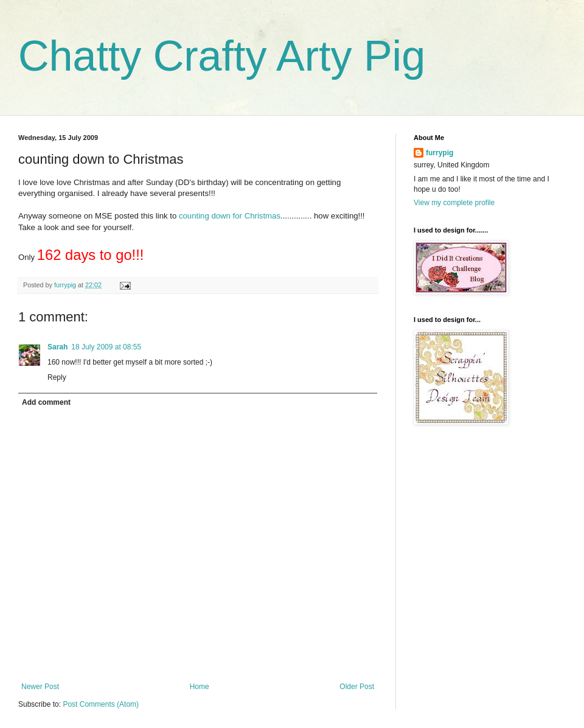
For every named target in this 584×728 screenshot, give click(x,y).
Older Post (357, 687)
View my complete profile (454, 203)
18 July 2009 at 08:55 (106, 347)
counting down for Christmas (230, 216)
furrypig (440, 153)
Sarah (57, 347)
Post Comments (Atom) (101, 704)
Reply (57, 377)
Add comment (46, 402)
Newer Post (40, 687)
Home (200, 687)
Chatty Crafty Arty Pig (222, 56)
